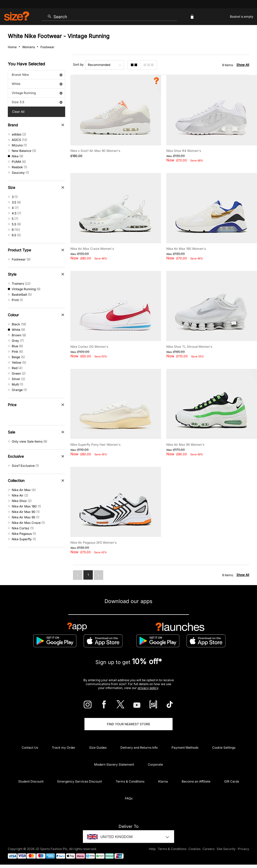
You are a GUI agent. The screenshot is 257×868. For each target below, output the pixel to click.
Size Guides (98, 748)
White (37, 84)
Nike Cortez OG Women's (89, 347)
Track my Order (64, 748)
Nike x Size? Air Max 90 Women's (95, 151)
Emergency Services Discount (80, 781)
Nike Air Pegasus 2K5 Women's (93, 542)
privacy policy (148, 688)
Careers (209, 849)
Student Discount (31, 781)
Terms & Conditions (130, 781)
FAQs (129, 798)
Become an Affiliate (196, 781)
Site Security (226, 849)
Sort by (78, 64)
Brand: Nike (37, 75)
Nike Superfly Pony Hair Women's (95, 445)
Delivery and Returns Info (139, 748)
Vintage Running (37, 93)
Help (152, 849)
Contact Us (30, 748)
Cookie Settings (224, 748)
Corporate (155, 764)
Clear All (18, 112)
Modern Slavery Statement (114, 764)
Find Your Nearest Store (128, 724)
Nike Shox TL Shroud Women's (189, 347)
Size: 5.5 (37, 102)
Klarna (163, 781)
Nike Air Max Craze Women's (92, 249)
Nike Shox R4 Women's (184, 151)
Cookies (194, 849)
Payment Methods (185, 748)
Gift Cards (232, 781)
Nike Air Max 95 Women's (185, 445)
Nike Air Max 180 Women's (186, 249)
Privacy (243, 849)
